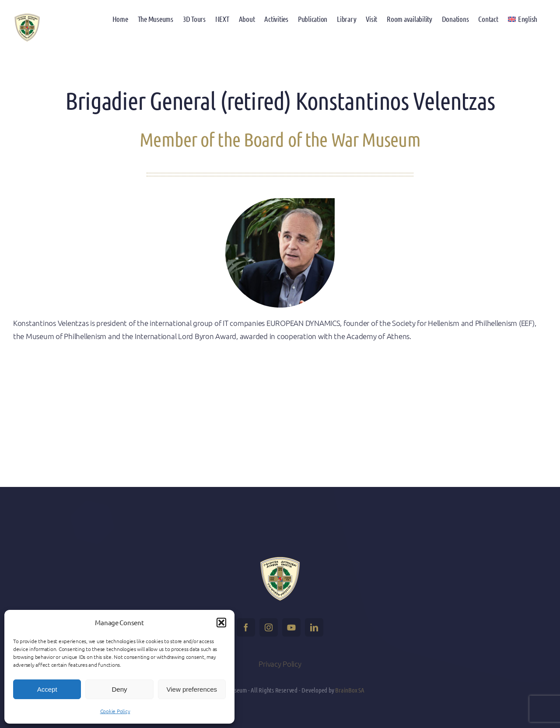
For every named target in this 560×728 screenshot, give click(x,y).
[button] (221, 623)
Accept (47, 689)
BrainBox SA (350, 690)
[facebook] (246, 627)
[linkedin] (314, 627)
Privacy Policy (280, 664)
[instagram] (269, 627)
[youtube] (291, 627)
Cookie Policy (115, 711)
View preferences (192, 689)
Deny (119, 689)
